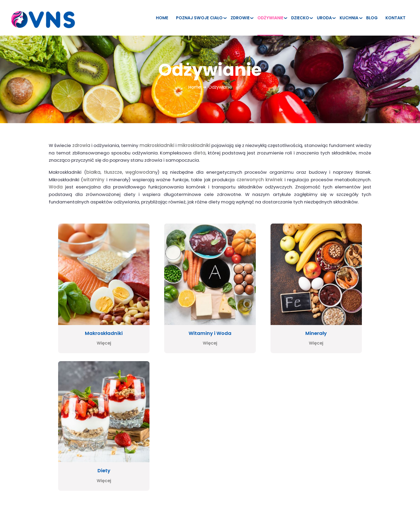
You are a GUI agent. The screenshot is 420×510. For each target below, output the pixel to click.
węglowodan (140, 172)
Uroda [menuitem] (324, 18)
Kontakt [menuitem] (395, 18)
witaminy (94, 180)
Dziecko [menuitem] (300, 18)
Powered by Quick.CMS (376, 494)
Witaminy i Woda (171, 309)
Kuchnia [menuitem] (349, 18)
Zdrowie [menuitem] (240, 18)
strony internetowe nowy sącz (46, 462)
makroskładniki (157, 145)
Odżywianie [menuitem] (270, 18)
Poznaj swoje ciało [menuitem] (199, 18)
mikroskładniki (194, 145)
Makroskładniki (93, 309)
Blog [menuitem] (372, 18)
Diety (327, 309)
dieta (199, 153)
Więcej (93, 319)
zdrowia (81, 145)
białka (93, 172)
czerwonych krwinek (260, 180)
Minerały (249, 309)
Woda (56, 187)
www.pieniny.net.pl (34, 450)
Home (194, 87)
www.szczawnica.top (37, 443)
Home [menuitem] (162, 18)
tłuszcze (113, 172)
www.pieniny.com (33, 456)
